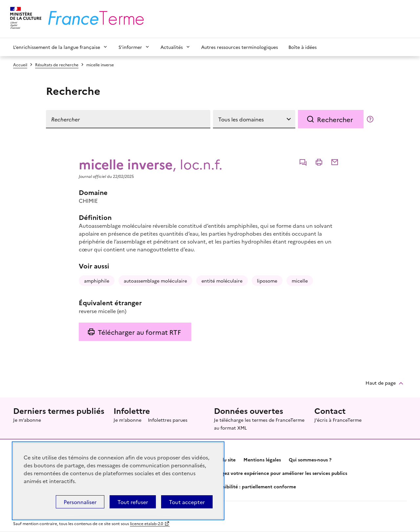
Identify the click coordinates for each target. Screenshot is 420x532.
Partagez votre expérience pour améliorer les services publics (279, 473)
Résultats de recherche (57, 64)
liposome (267, 281)
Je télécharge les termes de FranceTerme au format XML (259, 424)
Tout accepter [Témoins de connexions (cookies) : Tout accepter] (187, 502)
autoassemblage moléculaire (155, 281)
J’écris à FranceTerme (338, 420)
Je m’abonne (27, 420)
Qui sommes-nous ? (310, 459)
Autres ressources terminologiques (240, 47)
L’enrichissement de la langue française (57, 47)
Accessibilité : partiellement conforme (253, 486)
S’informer (130, 47)
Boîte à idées (303, 47)
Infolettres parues (168, 420)
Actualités (172, 47)
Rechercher (335, 119)
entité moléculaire (222, 281)
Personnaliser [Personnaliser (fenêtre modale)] (80, 502)
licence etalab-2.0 (147, 523)
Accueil (20, 64)
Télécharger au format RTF (139, 332)
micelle (300, 281)
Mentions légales (262, 459)
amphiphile (97, 281)
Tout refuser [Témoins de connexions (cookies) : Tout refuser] (133, 502)
